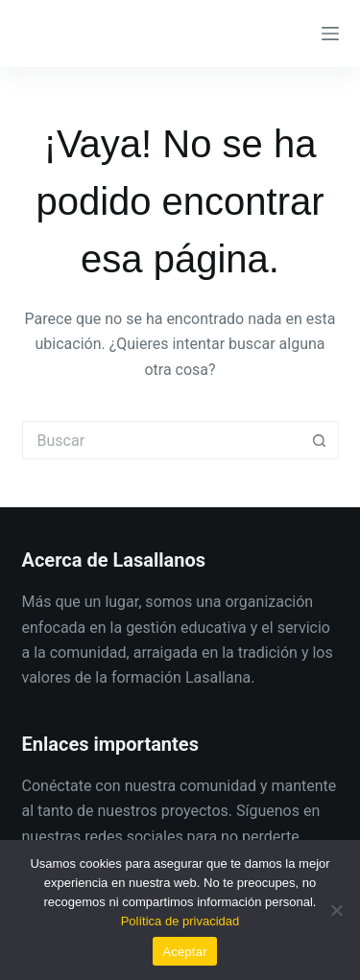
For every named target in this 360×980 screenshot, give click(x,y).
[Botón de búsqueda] (320, 440)
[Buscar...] (161, 440)
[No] (336, 910)
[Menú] (330, 34)
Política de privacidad (180, 921)
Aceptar (185, 952)
